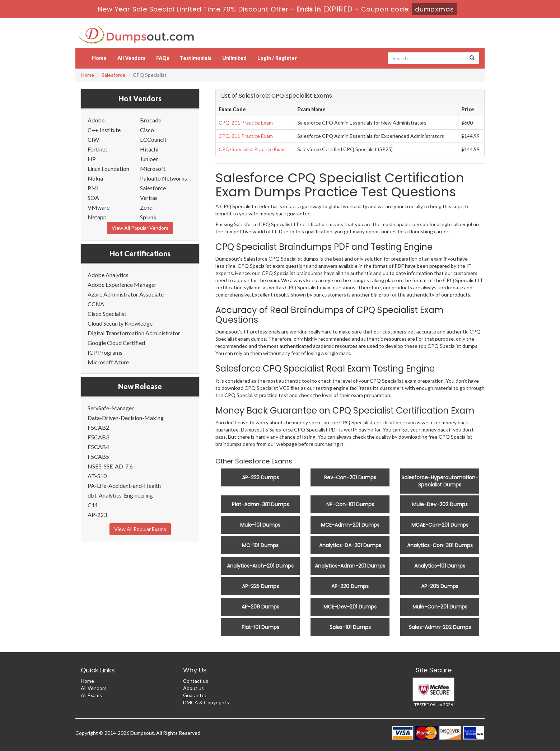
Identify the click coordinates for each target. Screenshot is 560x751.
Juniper (149, 159)
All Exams (91, 695)
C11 (93, 505)
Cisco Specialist (107, 314)
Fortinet (97, 149)
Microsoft (153, 169)
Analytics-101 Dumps (440, 566)
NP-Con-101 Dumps (350, 504)
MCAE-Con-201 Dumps (440, 525)
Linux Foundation (108, 169)
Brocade (151, 120)
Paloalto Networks (164, 178)
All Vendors (131, 58)
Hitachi (149, 149)
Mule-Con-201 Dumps (440, 607)
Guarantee (195, 695)
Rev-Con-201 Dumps (350, 477)
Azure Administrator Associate (126, 294)
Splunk (148, 217)
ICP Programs (105, 352)
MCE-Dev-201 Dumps (350, 607)
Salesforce (113, 75)
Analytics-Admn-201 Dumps (350, 566)
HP (92, 159)
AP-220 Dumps (350, 586)
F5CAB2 (98, 427)
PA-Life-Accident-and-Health (124, 486)
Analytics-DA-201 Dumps (350, 545)
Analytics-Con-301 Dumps (440, 545)
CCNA (96, 304)
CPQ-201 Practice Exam (246, 123)
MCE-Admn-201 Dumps (350, 525)
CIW (93, 139)
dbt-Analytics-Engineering (120, 495)
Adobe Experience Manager (122, 284)
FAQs (163, 58)
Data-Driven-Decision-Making (126, 418)
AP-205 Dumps (440, 586)
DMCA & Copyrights (206, 702)
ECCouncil (153, 139)
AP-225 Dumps (260, 586)
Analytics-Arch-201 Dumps (260, 566)
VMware (99, 207)
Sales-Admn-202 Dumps (440, 627)
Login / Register (277, 58)
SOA (93, 198)
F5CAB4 (98, 447)
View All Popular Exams (140, 529)
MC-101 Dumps (260, 545)
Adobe (96, 120)
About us (193, 688)
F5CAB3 (98, 437)
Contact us (196, 681)
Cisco (147, 130)
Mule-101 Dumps (260, 525)
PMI (93, 188)
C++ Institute (104, 130)
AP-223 (97, 515)
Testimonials (196, 58)
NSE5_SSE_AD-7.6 (110, 466)
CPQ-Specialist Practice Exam (252, 149)
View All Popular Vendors (140, 228)
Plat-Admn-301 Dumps (260, 504)
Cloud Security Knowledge (120, 323)
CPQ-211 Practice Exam (246, 136)
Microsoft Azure (108, 362)
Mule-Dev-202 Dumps (440, 504)
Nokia (95, 178)
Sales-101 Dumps (350, 627)
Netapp (97, 217)
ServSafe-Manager (111, 408)
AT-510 (97, 476)
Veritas (149, 198)
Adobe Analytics (108, 275)
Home (99, 58)
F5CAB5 (98, 456)
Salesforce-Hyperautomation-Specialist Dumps (440, 481)
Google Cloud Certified (116, 343)
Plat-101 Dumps (260, 627)
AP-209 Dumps (260, 607)
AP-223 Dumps (260, 477)
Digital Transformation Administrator (134, 333)
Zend (146, 207)
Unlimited (234, 58)
